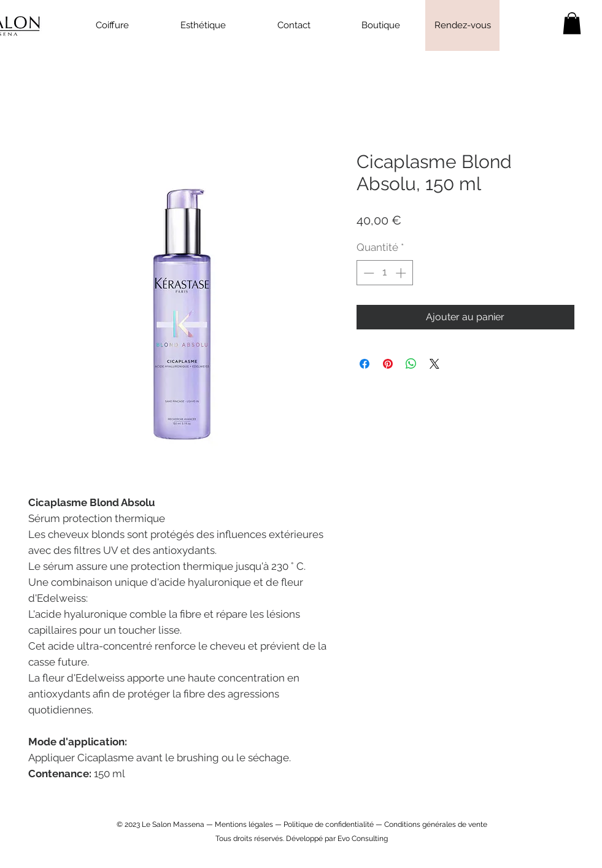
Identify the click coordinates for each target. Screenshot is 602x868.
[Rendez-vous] (462, 25)
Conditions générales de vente (436, 824)
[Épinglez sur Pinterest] (388, 364)
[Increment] (402, 273)
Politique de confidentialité (329, 824)
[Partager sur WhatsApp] (411, 364)
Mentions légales (244, 824)
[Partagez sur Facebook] (365, 364)
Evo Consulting (363, 839)
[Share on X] (434, 364)
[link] (572, 23)
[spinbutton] (384, 273)
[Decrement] (368, 273)
